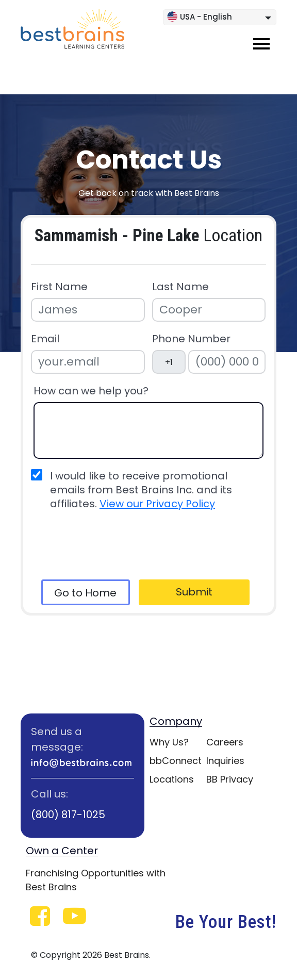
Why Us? (169, 742)
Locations (172, 779)
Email (45, 339)
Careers (225, 742)
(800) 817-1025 (68, 815)
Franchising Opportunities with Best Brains (96, 880)
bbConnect (176, 761)
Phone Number (191, 339)
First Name (59, 287)
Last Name (180, 287)
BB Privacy (230, 779)
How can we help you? (91, 391)
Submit (194, 592)
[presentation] (112, 545)
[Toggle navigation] (261, 44)
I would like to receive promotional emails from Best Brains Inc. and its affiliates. (141, 490)
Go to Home (85, 593)
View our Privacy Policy (157, 504)
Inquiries (225, 761)
